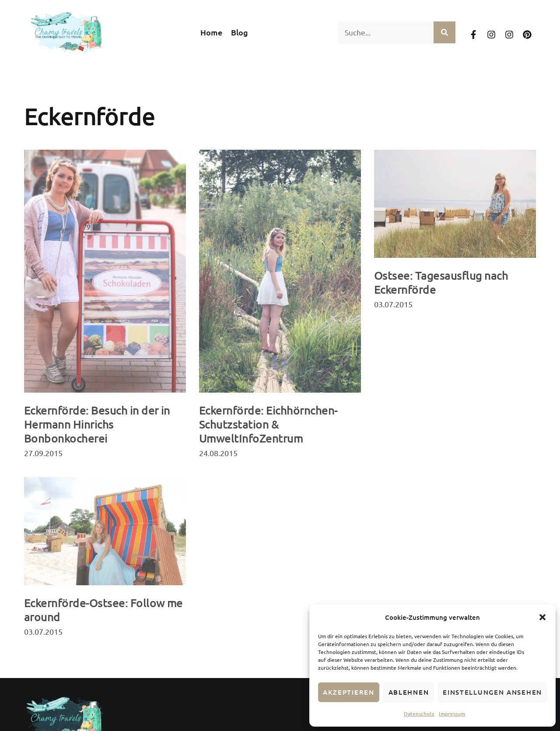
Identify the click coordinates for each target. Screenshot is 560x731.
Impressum (452, 714)
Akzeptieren (349, 692)
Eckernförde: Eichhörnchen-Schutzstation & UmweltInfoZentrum (268, 424)
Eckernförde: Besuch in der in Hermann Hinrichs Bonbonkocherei (97, 424)
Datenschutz (419, 714)
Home (211, 32)
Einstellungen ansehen (492, 692)
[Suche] (444, 32)
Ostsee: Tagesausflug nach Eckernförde (441, 282)
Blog (240, 32)
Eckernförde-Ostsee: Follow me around (103, 610)
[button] (542, 617)
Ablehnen (409, 692)
